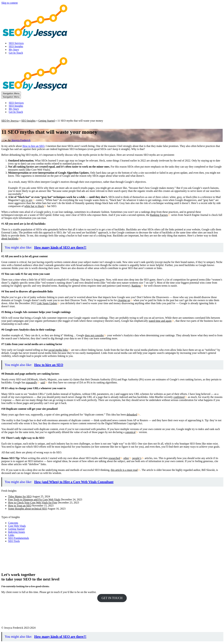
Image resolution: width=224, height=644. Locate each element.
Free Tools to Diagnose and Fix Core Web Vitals (34, 500)
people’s (137, 458)
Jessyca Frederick (21, 140)
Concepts (13, 523)
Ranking (136, 286)
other (126, 458)
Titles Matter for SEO (20, 496)
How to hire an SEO (33, 146)
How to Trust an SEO (20, 506)
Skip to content (10, 3)
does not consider (94, 335)
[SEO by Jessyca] (35, 37)
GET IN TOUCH (112, 598)
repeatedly (32, 382)
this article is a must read (124, 470)
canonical (130, 432)
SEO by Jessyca (10, 121)
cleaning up (124, 300)
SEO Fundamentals (19, 538)
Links (11, 535)
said (43, 382)
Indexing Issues (17, 532)
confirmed (179, 397)
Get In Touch (16, 53)
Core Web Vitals (17, 526)
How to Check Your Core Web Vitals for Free (33, 503)
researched (114, 458)
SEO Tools (14, 541)
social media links (58, 350)
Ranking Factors (159, 215)
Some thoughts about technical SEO (28, 509)
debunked (132, 415)
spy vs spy (27, 200)
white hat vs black (34, 206)
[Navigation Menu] (11, 93)
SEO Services (16, 43)
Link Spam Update (47, 303)
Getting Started (46, 121)
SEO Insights (16, 46)
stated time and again (160, 321)
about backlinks (10, 239)
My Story (14, 50)
